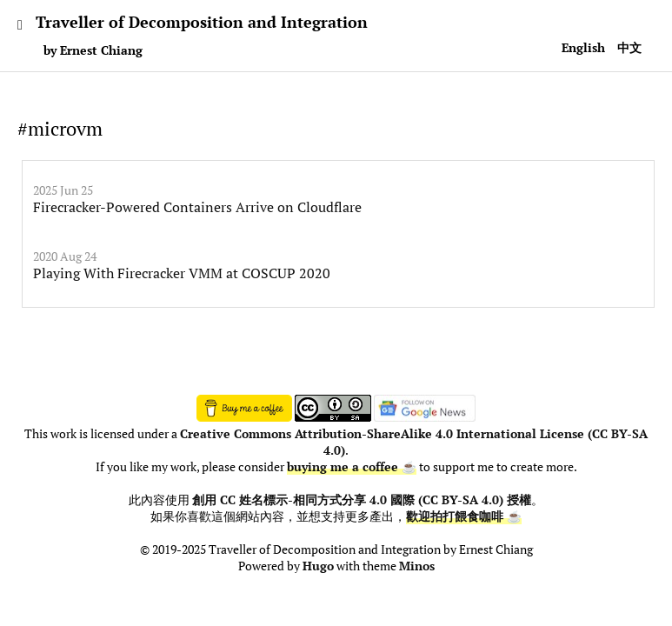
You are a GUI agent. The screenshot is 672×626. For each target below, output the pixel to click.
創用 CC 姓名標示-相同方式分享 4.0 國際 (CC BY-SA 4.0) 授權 (362, 500)
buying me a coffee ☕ (352, 467)
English (583, 47)
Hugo (318, 566)
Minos (417, 566)
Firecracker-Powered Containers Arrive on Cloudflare (197, 207)
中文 (629, 47)
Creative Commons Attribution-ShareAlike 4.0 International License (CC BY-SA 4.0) (414, 442)
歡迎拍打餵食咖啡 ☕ (464, 516)
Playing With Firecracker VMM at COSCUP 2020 (182, 273)
